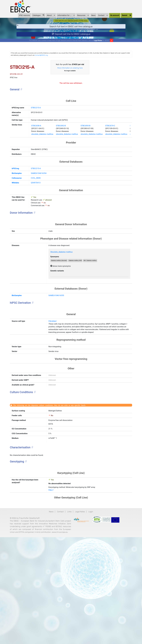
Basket (21, 23)
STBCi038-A (41, 160)
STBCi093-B (100, 160)
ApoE (109, 40)
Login (95, 607)
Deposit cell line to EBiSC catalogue (71, 45)
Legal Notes (98, 53)
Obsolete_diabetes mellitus (67, 303)
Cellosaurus (24, 219)
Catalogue (36, 18)
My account (113, 18)
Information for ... (64, 18)
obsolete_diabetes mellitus (48, 170)
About (49, 18)
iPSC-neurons (22, 18)
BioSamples (24, 214)
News (91, 18)
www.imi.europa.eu (58, 638)
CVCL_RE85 (40, 219)
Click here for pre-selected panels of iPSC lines (71, 29)
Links (69, 607)
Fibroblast (56, 382)
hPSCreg (22, 208)
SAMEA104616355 (60, 353)
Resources (81, 18)
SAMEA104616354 (44, 214)
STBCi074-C (129, 160)
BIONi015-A (96, 40)
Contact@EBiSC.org (100, 68)
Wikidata (22, 225)
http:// (54, 583)
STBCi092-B (70, 160)
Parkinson (103, 40)
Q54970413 (40, 225)
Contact (101, 18)
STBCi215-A (40, 132)
